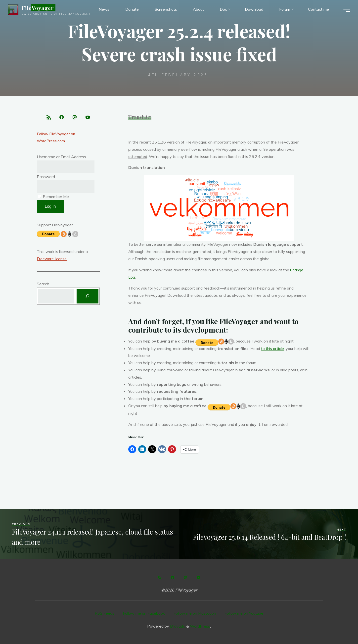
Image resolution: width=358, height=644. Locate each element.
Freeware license (52, 260)
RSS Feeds (104, 613)
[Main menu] (344, 10)
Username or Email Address (61, 158)
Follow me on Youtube (244, 613)
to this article (273, 348)
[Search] (88, 298)
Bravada (177, 625)
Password (46, 178)
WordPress (200, 625)
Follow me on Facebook (144, 613)
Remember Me (53, 198)
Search (43, 285)
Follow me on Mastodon (195, 613)
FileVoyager (40, 8)
